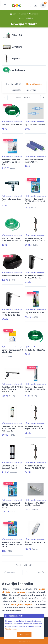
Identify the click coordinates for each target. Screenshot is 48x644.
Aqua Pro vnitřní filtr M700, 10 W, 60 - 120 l (12, 314)
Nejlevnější (31, 90)
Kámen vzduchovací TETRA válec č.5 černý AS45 (35, 201)
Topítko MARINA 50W (34, 313)
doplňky (21, 592)
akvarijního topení (21, 604)
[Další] (43, 98)
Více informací (11, 629)
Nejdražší (16, 90)
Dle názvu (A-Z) (14, 84)
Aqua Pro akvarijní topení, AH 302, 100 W (35, 467)
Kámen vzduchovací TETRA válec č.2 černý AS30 (12, 545)
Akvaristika (33, 14)
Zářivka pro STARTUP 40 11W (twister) (35, 504)
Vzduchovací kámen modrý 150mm (34, 161)
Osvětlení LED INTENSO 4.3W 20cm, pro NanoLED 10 (12, 389)
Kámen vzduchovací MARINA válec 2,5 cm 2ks (11, 162)
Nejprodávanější (34, 84)
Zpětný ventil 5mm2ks (35, 125)
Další (40, 572)
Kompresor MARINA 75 (12, 276)
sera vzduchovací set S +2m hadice (12, 351)
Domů (14, 14)
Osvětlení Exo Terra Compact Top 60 (11, 467)
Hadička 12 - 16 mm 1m (12, 125)
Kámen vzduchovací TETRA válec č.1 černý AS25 (12, 505)
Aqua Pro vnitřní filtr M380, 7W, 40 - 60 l (34, 277)
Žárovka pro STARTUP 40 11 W (35, 544)
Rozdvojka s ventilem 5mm (11, 200)
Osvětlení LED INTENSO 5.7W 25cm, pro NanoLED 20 (12, 429)
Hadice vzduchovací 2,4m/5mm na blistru (11, 240)
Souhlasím (24, 634)
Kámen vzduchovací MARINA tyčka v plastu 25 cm (35, 389)
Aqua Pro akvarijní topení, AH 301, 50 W (34, 428)
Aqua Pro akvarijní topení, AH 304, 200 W (35, 240)
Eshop (23, 14)
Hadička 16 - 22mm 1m (35, 350)
